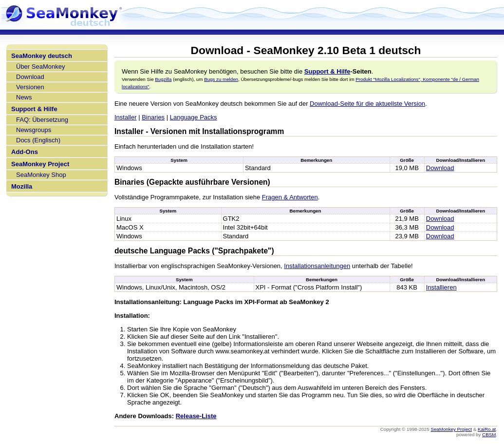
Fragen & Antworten (290, 197)
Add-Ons (25, 152)
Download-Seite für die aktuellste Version (367, 104)
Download (30, 77)
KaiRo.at (487, 429)
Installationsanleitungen (317, 266)
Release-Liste (196, 416)
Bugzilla (163, 79)
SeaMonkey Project (40, 164)
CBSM (489, 434)
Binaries (153, 117)
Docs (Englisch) (38, 140)
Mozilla (22, 186)
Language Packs (194, 117)
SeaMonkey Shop (41, 175)
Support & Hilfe (34, 109)
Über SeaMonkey (40, 67)
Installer (126, 117)
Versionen (30, 87)
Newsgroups (34, 130)
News (24, 97)
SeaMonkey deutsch (42, 56)
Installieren (441, 287)
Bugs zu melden (221, 79)
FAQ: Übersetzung (42, 120)
